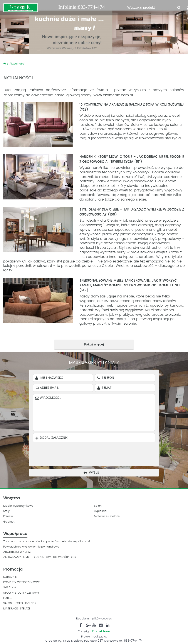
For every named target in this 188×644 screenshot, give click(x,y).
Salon (98, 506)
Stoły (6, 511)
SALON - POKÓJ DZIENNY (20, 603)
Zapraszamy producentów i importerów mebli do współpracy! (47, 542)
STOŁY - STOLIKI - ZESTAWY (21, 593)
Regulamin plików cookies (94, 619)
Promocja (13, 569)
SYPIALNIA (10, 588)
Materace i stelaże (107, 516)
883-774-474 (91, 7)
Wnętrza (12, 498)
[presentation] (97, 453)
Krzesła (8, 516)
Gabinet (9, 522)
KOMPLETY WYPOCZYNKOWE (22, 582)
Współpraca (15, 534)
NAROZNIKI (10, 577)
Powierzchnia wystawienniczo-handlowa (31, 547)
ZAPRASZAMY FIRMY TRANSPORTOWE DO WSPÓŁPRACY (40, 557)
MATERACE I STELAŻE (17, 609)
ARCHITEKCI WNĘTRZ (17, 552)
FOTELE (8, 598)
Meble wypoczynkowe (18, 506)
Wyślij (94, 473)
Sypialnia (100, 511)
